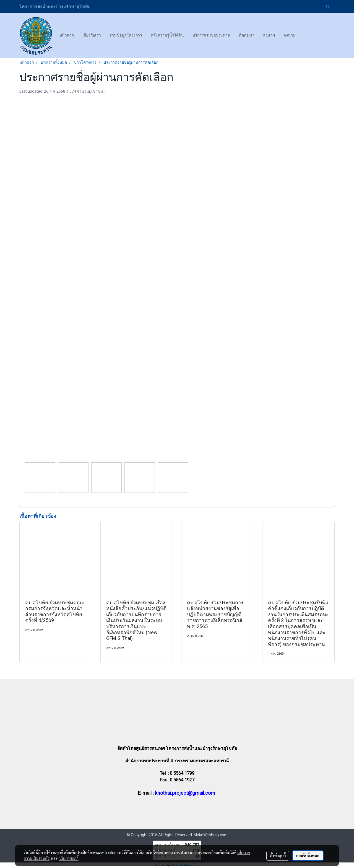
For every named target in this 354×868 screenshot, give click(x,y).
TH (325, 7)
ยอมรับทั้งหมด (308, 856)
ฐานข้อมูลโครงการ (126, 35)
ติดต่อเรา (247, 35)
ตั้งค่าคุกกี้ (278, 856)
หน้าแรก (67, 35)
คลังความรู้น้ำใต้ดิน (167, 35)
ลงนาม (269, 35)
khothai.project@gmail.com (185, 793)
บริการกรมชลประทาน (211, 35)
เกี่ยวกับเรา (92, 35)
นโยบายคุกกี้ (69, 858)
